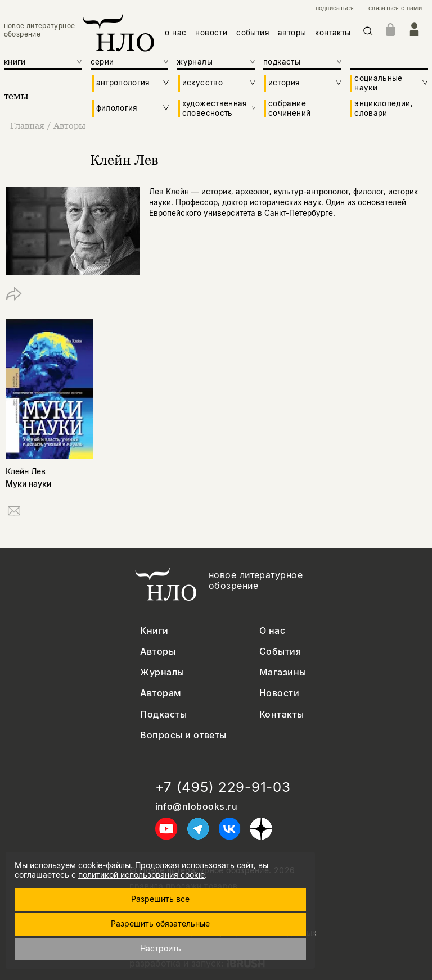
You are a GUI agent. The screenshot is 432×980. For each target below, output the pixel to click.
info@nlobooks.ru (197, 807)
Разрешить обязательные (160, 924)
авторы (292, 33)
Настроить (161, 948)
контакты (333, 33)
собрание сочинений (289, 108)
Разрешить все (160, 899)
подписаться (335, 8)
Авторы (69, 125)
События (280, 652)
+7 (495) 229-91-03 (223, 787)
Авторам (161, 693)
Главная (28, 125)
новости (211, 33)
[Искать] (368, 33)
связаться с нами (395, 8)
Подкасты (163, 714)
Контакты (282, 714)
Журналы (162, 672)
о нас (175, 33)
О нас (272, 631)
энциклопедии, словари (384, 108)
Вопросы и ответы (183, 735)
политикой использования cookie (141, 875)
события (253, 33)
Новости (279, 693)
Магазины (283, 672)
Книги (154, 631)
